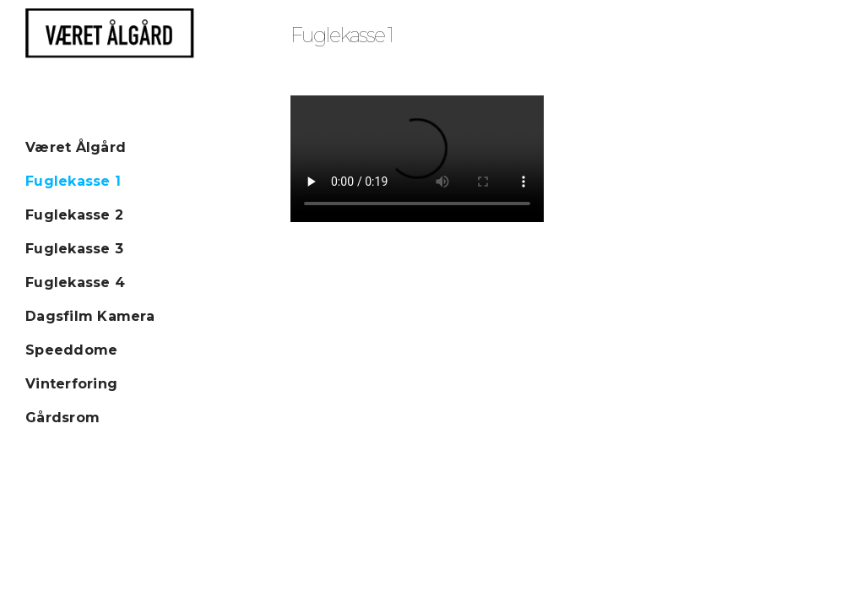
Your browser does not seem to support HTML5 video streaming (417, 159)
